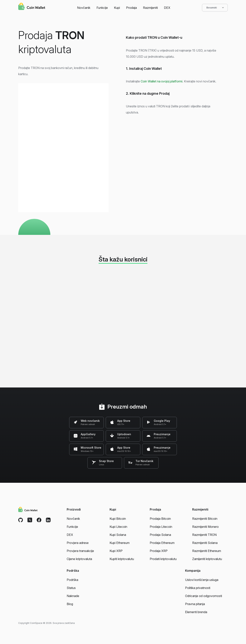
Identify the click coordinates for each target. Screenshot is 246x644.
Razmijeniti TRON (204, 535)
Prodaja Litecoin (161, 527)
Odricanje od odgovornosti (204, 596)
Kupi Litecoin (118, 527)
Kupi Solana (118, 535)
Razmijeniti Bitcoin (205, 519)
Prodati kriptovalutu (163, 559)
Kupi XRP (116, 551)
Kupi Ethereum (120, 543)
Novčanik (84, 8)
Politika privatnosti (198, 588)
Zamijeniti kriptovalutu (207, 559)
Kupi (117, 8)
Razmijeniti (150, 8)
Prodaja (131, 8)
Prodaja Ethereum (162, 543)
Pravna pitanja (195, 604)
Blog (70, 604)
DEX (167, 8)
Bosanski (215, 8)
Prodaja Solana (160, 535)
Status (71, 588)
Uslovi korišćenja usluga (202, 580)
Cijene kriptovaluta (79, 559)
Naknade (73, 596)
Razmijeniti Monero (205, 527)
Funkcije (102, 8)
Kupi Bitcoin (118, 519)
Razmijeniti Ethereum (207, 551)
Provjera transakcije (80, 551)
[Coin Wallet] (32, 7)
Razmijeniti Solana (205, 543)
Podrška (72, 580)
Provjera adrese (78, 543)
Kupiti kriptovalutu (122, 559)
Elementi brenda (196, 612)
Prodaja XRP (159, 551)
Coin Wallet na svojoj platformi (162, 81)
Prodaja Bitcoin (160, 519)
